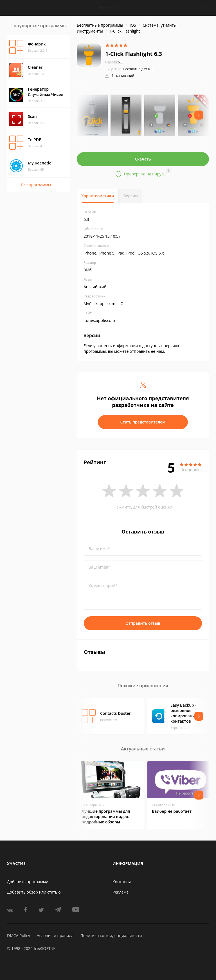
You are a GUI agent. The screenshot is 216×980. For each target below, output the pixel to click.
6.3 (114, 62)
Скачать (143, 159)
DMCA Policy (19, 936)
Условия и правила (55, 936)
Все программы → (39, 185)
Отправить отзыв (143, 623)
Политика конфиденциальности (111, 936)
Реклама (121, 892)
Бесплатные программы (100, 25)
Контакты (122, 882)
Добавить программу (27, 882)
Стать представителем (143, 422)
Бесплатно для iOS (138, 69)
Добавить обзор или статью (34, 892)
